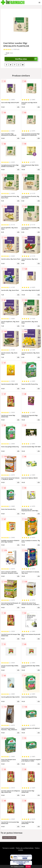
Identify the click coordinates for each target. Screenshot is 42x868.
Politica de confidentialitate (25, 848)
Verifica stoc (26, 59)
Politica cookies (19, 866)
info (18, 107)
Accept (28, 866)
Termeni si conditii (8, 848)
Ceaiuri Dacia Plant (9, 838)
